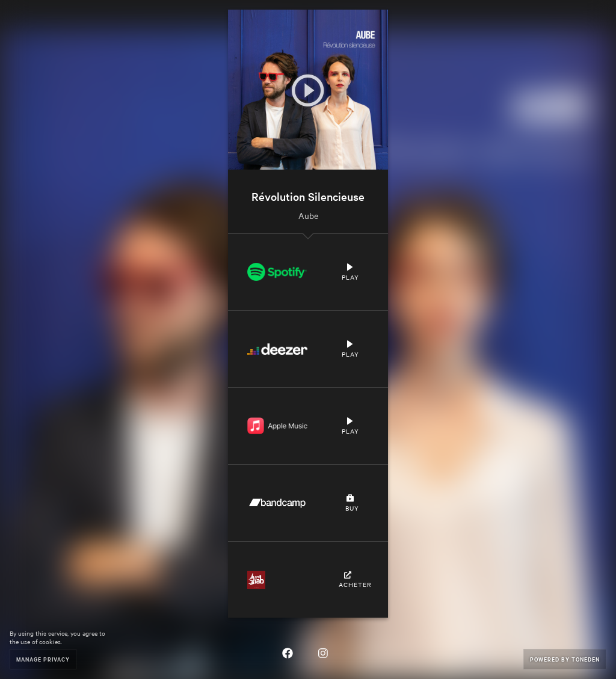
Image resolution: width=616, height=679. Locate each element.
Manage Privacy (43, 659)
